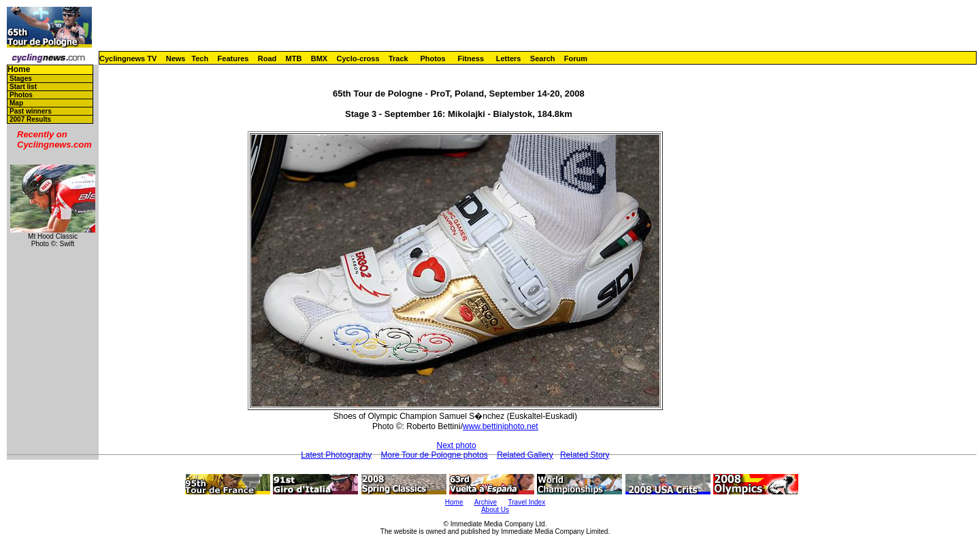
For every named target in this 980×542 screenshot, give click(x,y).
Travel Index (527, 502)
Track (398, 58)
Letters (509, 58)
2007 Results (30, 119)
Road (267, 58)
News (176, 58)
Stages (21, 79)
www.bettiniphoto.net (501, 426)
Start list (23, 87)
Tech (200, 58)
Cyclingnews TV (128, 58)
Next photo (457, 445)
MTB (294, 58)
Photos (432, 58)
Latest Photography (336, 455)
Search (543, 58)
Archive (486, 502)
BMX (319, 58)
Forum (576, 58)
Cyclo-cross (358, 58)
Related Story (585, 455)
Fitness (471, 58)
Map (16, 103)
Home (19, 70)
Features (233, 58)
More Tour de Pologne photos (435, 455)
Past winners (31, 111)
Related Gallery (525, 455)
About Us (495, 510)
